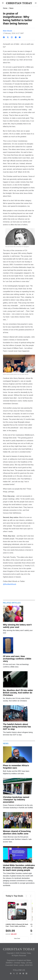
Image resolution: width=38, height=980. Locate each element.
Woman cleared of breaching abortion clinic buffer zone (17, 832)
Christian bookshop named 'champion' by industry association (16, 800)
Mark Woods (8, 31)
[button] (3, 3)
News (11, 8)
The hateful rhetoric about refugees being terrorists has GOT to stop (17, 727)
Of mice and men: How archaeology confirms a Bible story (17, 659)
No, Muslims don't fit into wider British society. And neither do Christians (18, 693)
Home (5, 8)
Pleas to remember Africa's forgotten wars (16, 767)
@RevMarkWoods (10, 584)
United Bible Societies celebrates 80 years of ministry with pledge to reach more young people (19, 868)
